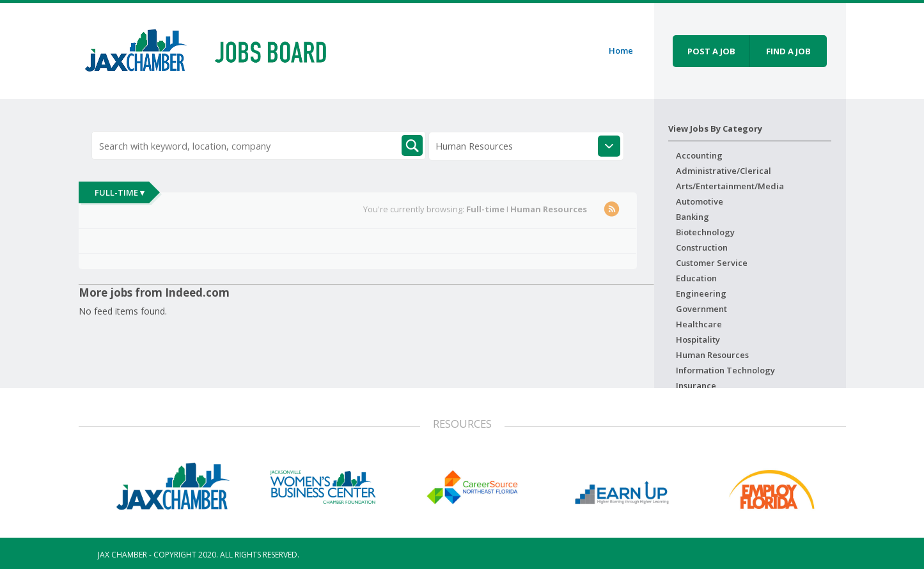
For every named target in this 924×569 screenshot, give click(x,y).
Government (701, 309)
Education (696, 278)
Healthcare (699, 324)
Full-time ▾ (120, 192)
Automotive (700, 201)
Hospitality (698, 339)
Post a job (711, 51)
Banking (693, 217)
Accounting (699, 155)
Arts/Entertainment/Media (730, 186)
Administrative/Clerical (724, 171)
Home (621, 51)
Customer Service (712, 263)
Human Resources (712, 355)
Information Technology (725, 370)
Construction (702, 247)
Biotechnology (705, 232)
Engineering (701, 293)
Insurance (696, 386)
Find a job (788, 51)
